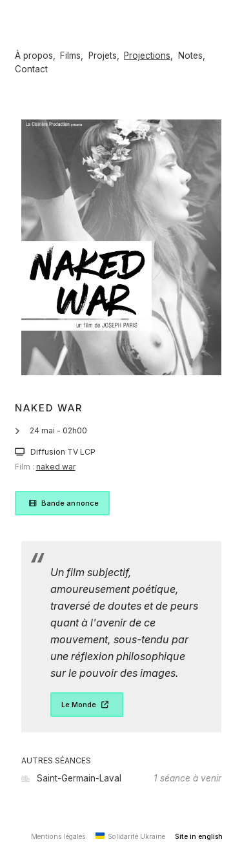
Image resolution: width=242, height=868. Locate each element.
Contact (31, 69)
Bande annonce (63, 503)
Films (70, 56)
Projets (103, 56)
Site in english (199, 837)
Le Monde (87, 705)
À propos (34, 56)
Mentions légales (58, 837)
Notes (190, 56)
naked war (56, 467)
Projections (147, 56)
